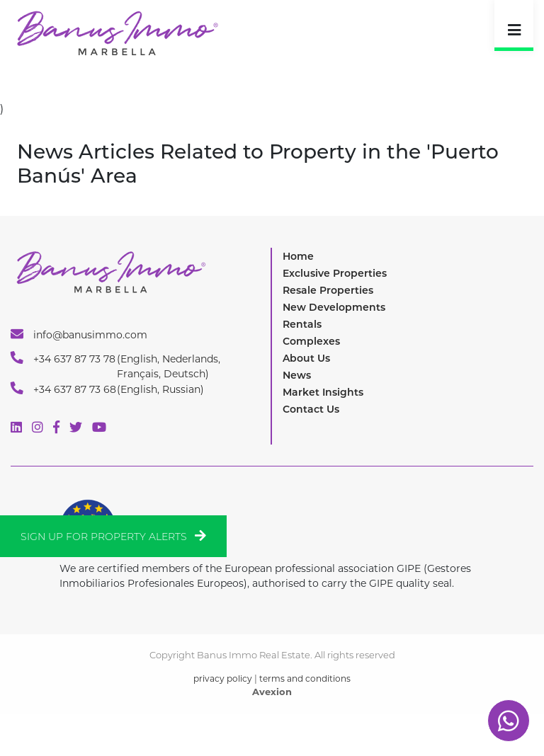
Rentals (302, 324)
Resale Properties (328, 290)
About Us (306, 358)
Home (298, 256)
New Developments (334, 307)
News (297, 375)
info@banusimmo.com (79, 334)
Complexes (311, 341)
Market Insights (323, 392)
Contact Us (311, 409)
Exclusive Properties (335, 273)
